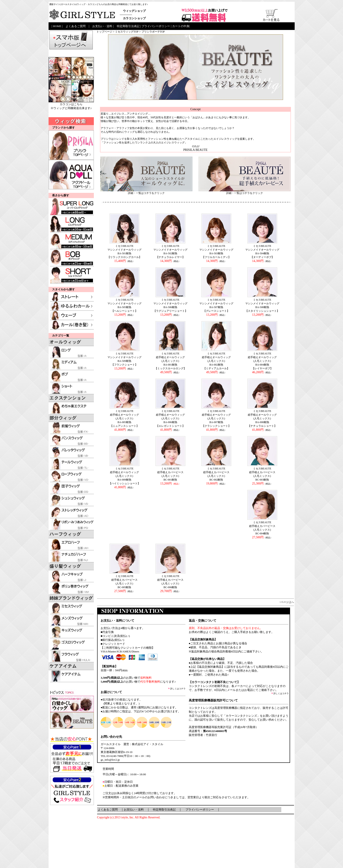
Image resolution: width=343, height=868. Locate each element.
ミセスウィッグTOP (127, 32)
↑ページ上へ (287, 602)
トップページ (104, 32)
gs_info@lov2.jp (110, 760)
